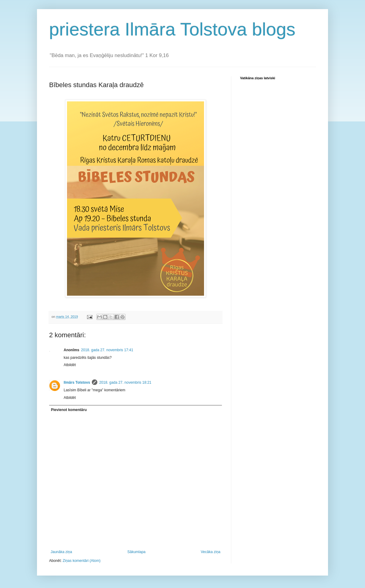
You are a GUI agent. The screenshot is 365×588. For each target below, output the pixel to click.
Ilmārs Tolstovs (77, 382)
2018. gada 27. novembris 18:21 (125, 382)
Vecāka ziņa (211, 552)
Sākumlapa (136, 552)
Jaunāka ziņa (61, 552)
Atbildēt (70, 365)
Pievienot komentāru (69, 410)
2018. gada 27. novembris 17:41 (107, 350)
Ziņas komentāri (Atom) (82, 561)
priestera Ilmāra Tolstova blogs (172, 29)
